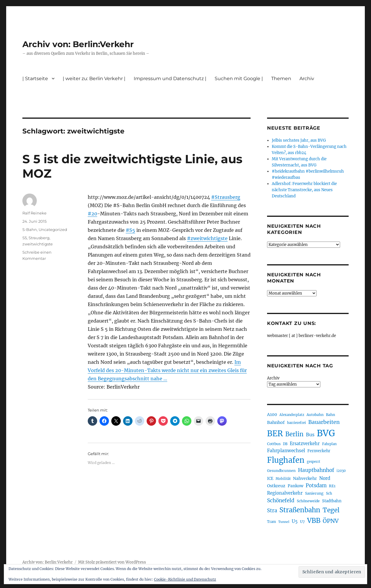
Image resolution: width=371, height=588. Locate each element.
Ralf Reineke (34, 213)
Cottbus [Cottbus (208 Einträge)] (274, 444)
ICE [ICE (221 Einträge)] (270, 479)
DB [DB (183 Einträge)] (285, 444)
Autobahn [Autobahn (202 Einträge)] (315, 415)
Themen (281, 79)
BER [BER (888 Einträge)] (275, 433)
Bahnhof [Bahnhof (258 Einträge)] (276, 422)
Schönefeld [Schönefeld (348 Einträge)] (281, 501)
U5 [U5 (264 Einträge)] (295, 521)
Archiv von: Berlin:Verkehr (78, 44)
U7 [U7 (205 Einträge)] (302, 522)
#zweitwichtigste (207, 238)
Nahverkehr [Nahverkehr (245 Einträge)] (305, 478)
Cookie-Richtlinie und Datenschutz (185, 579)
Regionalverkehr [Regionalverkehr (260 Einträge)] (285, 493)
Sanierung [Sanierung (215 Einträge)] (314, 493)
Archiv (307, 79)
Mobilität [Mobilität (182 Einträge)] (283, 479)
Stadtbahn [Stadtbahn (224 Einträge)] (332, 501)
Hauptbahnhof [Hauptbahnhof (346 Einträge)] (316, 470)
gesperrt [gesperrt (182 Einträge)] (313, 462)
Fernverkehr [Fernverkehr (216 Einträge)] (319, 451)
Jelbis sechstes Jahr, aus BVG (299, 140)
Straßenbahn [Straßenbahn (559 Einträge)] (300, 510)
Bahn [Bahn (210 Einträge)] (331, 415)
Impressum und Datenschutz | (170, 79)
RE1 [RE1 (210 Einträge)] (332, 486)
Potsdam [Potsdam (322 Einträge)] (316, 486)
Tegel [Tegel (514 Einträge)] (331, 510)
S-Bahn (30, 229)
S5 (25, 238)
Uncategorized (53, 229)
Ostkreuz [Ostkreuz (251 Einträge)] (276, 486)
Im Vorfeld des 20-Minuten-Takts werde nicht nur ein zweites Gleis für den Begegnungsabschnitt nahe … (167, 370)
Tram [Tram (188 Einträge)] (271, 522)
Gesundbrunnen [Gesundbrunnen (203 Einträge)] (281, 471)
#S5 (130, 230)
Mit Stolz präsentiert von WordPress (112, 562)
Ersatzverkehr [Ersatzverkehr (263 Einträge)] (305, 444)
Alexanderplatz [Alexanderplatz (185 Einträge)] (292, 415)
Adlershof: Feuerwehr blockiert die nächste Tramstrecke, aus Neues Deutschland (304, 190)
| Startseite (35, 79)
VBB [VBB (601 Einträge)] (314, 521)
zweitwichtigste (38, 244)
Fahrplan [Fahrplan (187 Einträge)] (329, 444)
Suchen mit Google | (239, 79)
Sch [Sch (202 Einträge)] (329, 493)
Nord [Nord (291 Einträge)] (325, 478)
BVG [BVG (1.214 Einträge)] (326, 433)
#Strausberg (226, 197)
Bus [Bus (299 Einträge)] (310, 435)
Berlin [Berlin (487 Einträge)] (294, 434)
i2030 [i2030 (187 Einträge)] (341, 471)
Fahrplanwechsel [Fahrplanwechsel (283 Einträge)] (286, 451)
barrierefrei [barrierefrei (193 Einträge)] (297, 423)
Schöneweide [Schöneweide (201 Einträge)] (308, 501)
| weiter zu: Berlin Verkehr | (94, 79)
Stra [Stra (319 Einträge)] (272, 511)
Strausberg (39, 238)
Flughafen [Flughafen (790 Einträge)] (286, 460)
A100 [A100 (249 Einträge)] (272, 414)
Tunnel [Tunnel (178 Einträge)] (284, 522)
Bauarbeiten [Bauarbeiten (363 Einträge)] (324, 422)
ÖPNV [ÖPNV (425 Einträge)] (331, 521)
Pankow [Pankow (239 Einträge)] (295, 486)
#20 (92, 214)
